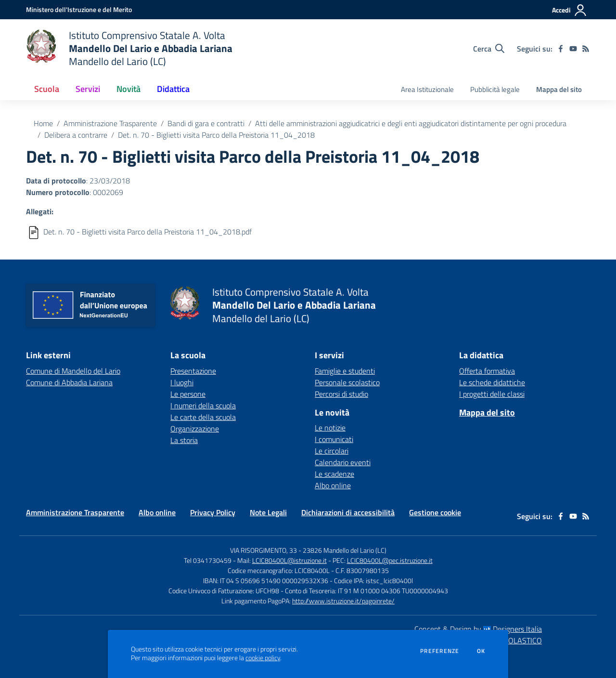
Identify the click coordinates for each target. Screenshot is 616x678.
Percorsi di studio (341, 394)
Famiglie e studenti (345, 371)
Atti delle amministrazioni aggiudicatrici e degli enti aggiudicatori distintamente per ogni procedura (411, 123)
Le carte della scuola (203, 417)
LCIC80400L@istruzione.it (289, 560)
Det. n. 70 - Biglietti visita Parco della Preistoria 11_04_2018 (216, 135)
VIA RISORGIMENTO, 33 (263, 550)
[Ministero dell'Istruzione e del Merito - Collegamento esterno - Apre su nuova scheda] (79, 9)
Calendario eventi (343, 462)
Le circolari (332, 451)
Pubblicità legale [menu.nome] (495, 89)
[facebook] (561, 49)
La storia (184, 440)
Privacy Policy (213, 512)
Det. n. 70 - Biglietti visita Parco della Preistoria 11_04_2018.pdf (148, 232)
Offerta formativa (487, 371)
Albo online (333, 485)
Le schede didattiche (492, 382)
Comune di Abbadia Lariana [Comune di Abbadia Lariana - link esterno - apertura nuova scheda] (69, 382)
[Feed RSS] (586, 49)
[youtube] (573, 49)
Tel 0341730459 (208, 560)
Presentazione (193, 371)
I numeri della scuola (203, 405)
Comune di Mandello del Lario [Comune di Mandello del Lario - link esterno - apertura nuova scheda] (73, 371)
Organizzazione (195, 429)
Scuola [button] (47, 89)
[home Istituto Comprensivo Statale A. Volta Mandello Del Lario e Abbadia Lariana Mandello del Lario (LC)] (129, 48)
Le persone (188, 394)
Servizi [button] (88, 89)
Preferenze (440, 651)
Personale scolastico (347, 382)
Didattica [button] (173, 89)
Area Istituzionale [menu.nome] (427, 89)
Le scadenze (334, 474)
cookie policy (263, 658)
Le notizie (330, 428)
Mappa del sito (559, 89)
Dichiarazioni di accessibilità (348, 512)
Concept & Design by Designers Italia (478, 629)
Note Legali (268, 512)
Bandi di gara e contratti (206, 123)
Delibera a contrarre (76, 135)
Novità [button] (128, 89)
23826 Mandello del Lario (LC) (345, 550)
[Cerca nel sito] (489, 49)
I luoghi (182, 382)
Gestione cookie (435, 512)
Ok (481, 651)
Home (43, 123)
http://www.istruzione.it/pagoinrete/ (343, 601)
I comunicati (334, 439)
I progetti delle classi (492, 394)
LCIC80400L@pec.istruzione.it (390, 560)
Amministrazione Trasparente (110, 123)
